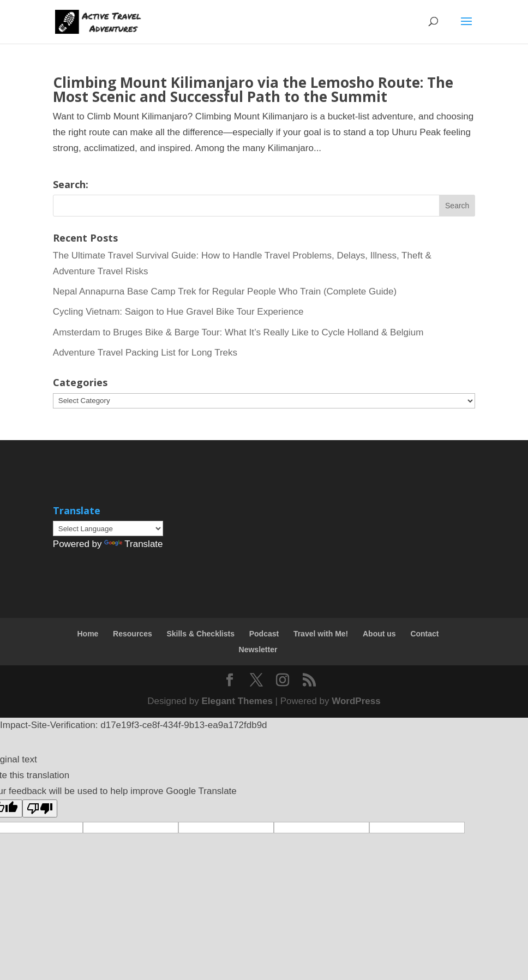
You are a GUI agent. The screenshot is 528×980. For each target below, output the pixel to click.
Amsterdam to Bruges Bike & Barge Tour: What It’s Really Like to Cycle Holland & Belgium (238, 332)
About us (379, 634)
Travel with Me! (321, 634)
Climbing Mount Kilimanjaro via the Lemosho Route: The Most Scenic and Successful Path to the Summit (253, 89)
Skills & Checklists (200, 634)
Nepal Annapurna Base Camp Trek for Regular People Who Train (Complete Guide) (225, 291)
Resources (133, 634)
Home (88, 634)
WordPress (356, 701)
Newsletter (258, 650)
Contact (424, 634)
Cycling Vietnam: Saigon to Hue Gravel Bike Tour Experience (178, 312)
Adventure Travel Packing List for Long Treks (145, 353)
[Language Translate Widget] (108, 528)
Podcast (264, 634)
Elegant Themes (237, 701)
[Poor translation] (40, 808)
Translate (133, 544)
